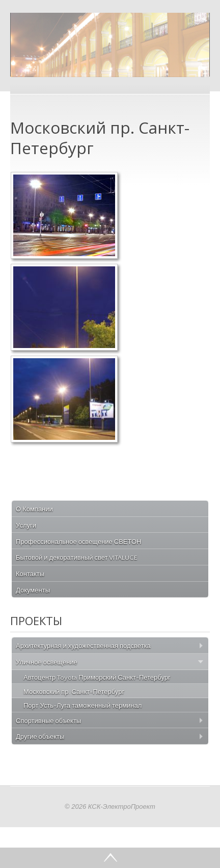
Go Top (110, 858)
